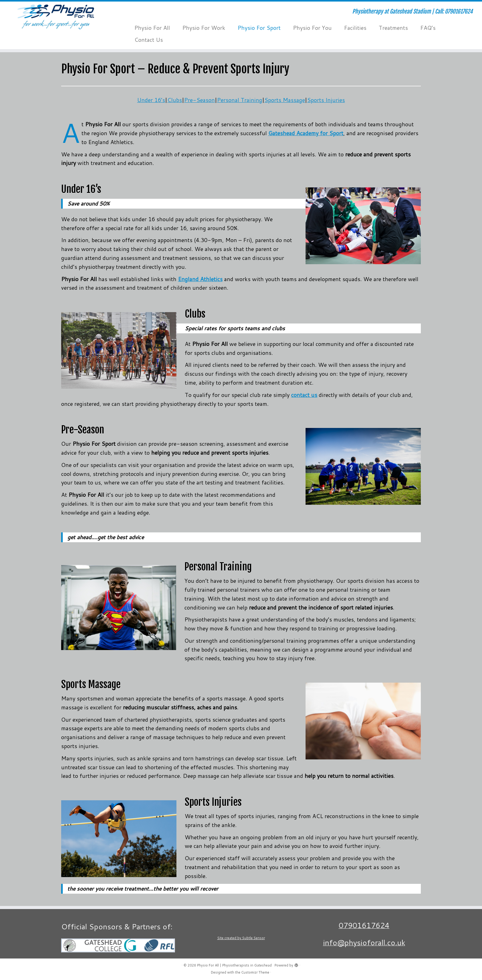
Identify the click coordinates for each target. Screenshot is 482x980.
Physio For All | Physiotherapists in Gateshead (234, 965)
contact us (304, 395)
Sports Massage (285, 100)
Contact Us (149, 40)
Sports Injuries (326, 100)
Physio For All (152, 28)
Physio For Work (204, 28)
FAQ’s (428, 28)
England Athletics (200, 279)
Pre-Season (200, 100)
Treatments (393, 28)
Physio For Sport (259, 28)
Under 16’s (151, 100)
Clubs (175, 100)
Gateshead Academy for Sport (306, 133)
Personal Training (240, 100)
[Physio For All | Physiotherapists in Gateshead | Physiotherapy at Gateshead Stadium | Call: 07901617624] (56, 17)
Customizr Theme (255, 972)
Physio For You (312, 28)
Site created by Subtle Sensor (241, 938)
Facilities (355, 28)
